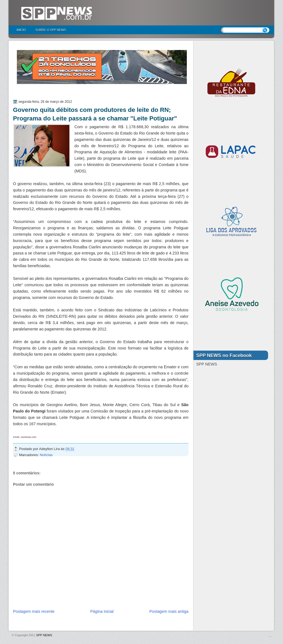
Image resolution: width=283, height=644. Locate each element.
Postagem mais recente (34, 611)
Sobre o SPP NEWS (51, 30)
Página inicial (102, 611)
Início (21, 30)
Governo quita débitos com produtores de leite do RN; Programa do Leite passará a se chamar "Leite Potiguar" (95, 114)
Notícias (46, 455)
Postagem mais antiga (169, 611)
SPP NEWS (44, 635)
